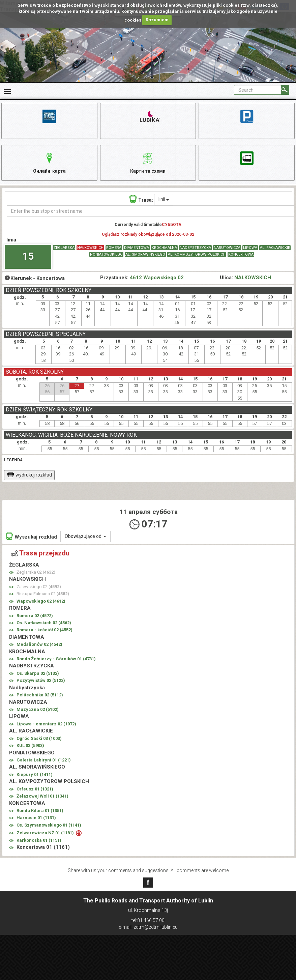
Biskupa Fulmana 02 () (43, 594)
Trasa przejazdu (40, 553)
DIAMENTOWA (137, 248)
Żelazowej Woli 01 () (42, 796)
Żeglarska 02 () (36, 572)
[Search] (285, 90)
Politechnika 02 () (40, 695)
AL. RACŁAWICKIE (275, 248)
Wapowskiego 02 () (41, 601)
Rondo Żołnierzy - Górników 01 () (56, 659)
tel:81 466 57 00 (148, 920)
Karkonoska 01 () (39, 840)
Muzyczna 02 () (38, 710)
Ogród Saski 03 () (39, 738)
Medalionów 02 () (39, 645)
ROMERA (114, 248)
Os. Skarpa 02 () (38, 674)
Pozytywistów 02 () (41, 681)
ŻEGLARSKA (64, 248)
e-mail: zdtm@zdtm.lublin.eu (148, 927)
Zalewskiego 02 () (39, 587)
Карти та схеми (148, 162)
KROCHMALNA (164, 248)
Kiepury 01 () (35, 775)
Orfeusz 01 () (35, 789)
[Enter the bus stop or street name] (151, 211)
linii (164, 200)
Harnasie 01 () (36, 818)
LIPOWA (250, 248)
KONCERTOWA (241, 255)
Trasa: (141, 199)
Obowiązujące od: (85, 537)
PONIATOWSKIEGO (106, 255)
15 (28, 256)
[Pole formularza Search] (258, 90)
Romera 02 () (35, 616)
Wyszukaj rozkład (31, 537)
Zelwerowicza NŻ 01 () (46, 833)
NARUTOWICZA (227, 248)
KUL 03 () (30, 746)
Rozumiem (157, 20)
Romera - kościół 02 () (45, 630)
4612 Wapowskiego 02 (157, 278)
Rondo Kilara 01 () (40, 811)
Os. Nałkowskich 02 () (44, 623)
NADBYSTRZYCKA (195, 248)
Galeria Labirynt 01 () (44, 760)
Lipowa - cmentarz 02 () (46, 724)
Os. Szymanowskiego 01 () (49, 825)
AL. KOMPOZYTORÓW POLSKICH (197, 255)
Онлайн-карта (49, 162)
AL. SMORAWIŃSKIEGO (145, 255)
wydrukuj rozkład (29, 475)
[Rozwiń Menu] (7, 91)
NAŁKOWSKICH (90, 248)
